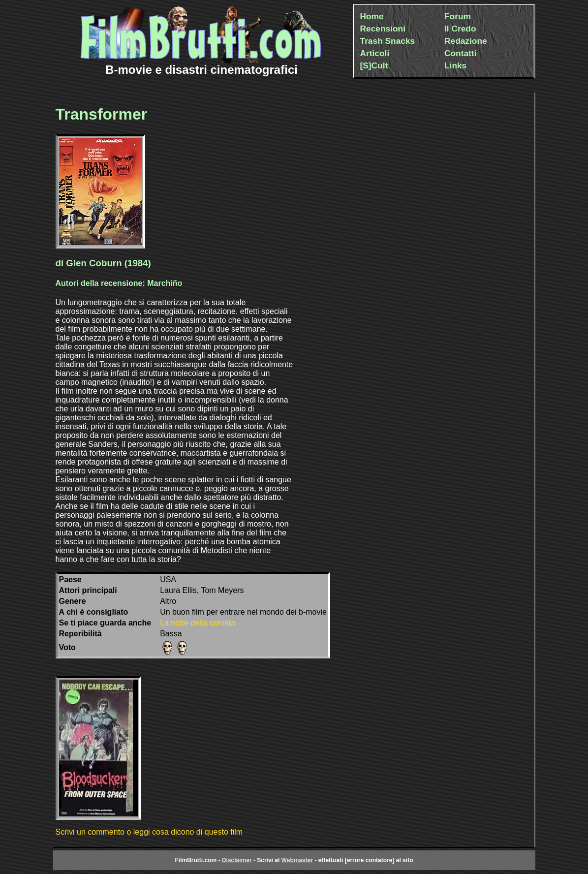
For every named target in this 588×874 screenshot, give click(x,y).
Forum (458, 16)
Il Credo (460, 29)
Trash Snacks (388, 41)
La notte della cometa (198, 623)
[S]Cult (374, 65)
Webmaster (297, 860)
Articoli (375, 53)
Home (372, 16)
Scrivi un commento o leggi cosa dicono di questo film (149, 832)
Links (455, 65)
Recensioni (383, 29)
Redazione (466, 41)
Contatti (460, 53)
